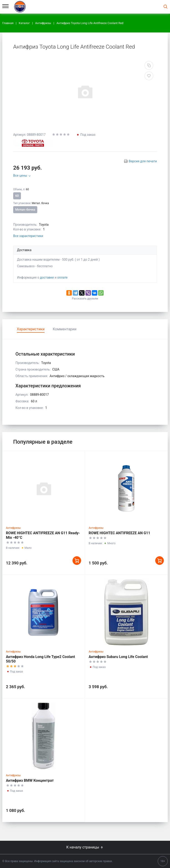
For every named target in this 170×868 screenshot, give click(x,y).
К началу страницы (85, 847)
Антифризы (13, 528)
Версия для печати (143, 161)
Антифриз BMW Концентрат (30, 780)
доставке (47, 277)
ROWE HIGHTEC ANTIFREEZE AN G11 (119, 533)
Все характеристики (28, 236)
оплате (62, 277)
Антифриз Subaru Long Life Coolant (118, 657)
